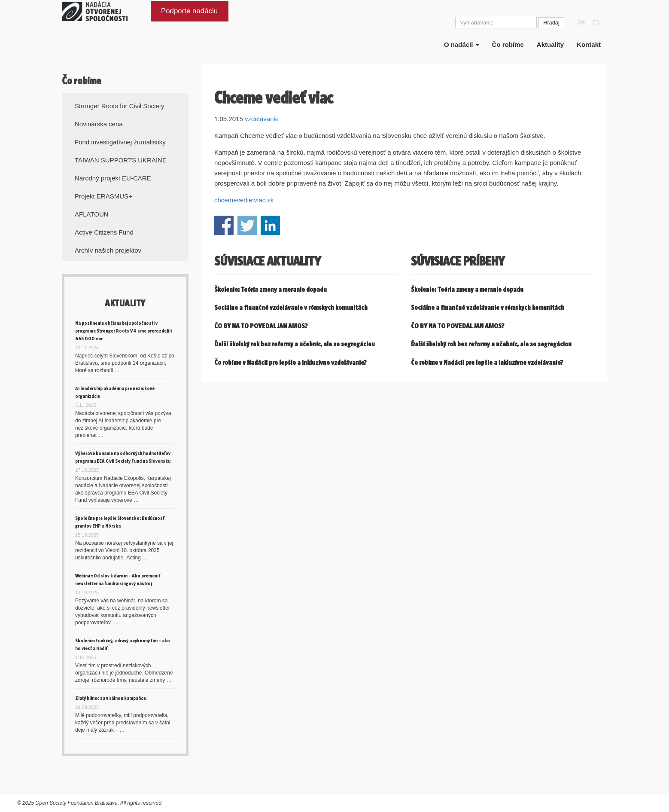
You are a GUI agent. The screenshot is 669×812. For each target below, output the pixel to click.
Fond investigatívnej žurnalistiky (120, 142)
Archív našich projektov (108, 250)
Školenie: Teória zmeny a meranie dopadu (271, 289)
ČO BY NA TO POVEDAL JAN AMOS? (261, 326)
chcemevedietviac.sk (244, 200)
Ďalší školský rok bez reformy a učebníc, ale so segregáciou (295, 344)
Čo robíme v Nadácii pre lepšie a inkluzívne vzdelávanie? (290, 362)
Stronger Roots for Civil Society (119, 106)
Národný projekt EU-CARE (113, 178)
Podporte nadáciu (189, 17)
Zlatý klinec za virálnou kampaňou (111, 698)
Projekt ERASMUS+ (103, 196)
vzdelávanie (262, 119)
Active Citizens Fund (104, 232)
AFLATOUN (92, 214)
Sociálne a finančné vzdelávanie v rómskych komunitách (291, 307)
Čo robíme (508, 50)
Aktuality (550, 50)
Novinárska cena (99, 124)
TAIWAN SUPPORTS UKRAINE (121, 160)
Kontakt (589, 50)
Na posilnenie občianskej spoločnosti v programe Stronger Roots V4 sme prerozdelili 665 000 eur (123, 331)
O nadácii (462, 50)
